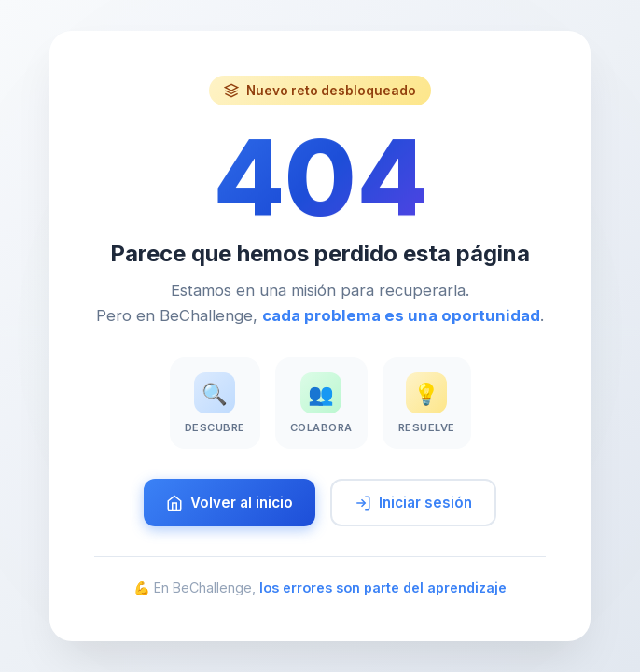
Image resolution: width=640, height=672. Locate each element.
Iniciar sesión (413, 503)
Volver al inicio (230, 503)
